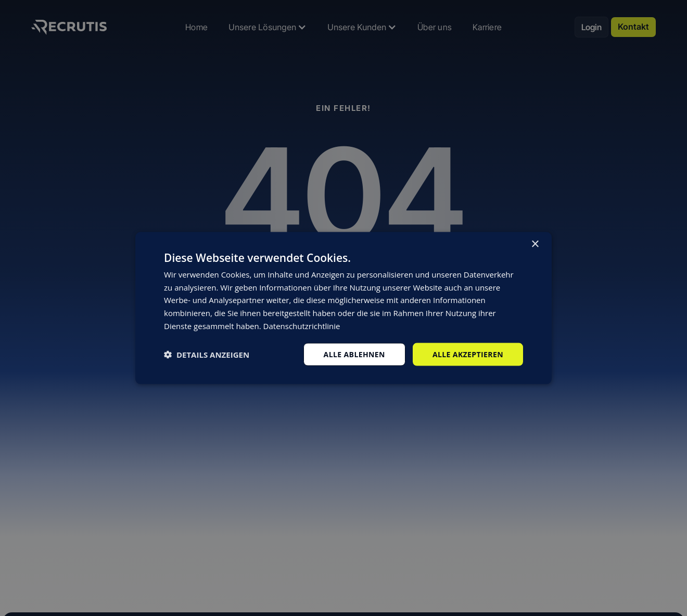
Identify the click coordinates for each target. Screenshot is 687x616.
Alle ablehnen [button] (354, 354)
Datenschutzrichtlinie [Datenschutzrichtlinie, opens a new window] (302, 325)
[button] (207, 355)
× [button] (535, 244)
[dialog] (344, 308)
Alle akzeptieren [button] (468, 354)
